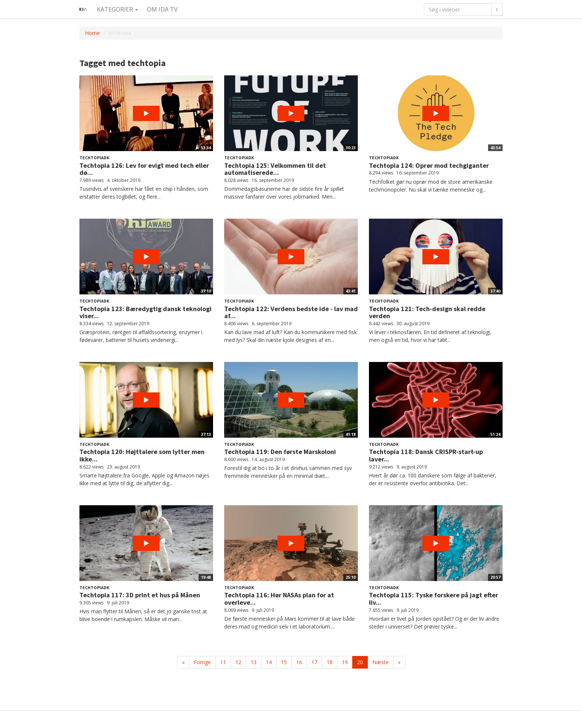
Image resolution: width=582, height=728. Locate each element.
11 (223, 662)
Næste (380, 662)
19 (345, 662)
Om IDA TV (162, 9)
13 (254, 662)
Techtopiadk (94, 158)
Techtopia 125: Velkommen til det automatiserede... (275, 169)
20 (360, 662)
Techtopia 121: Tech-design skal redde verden (427, 312)
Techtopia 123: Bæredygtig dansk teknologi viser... (145, 312)
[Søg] (497, 9)
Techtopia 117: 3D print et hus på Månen (140, 595)
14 (269, 662)
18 (330, 662)
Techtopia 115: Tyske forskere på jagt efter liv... (434, 599)
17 (314, 662)
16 (299, 662)
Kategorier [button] (117, 9)
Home (92, 33)
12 (238, 662)
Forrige (202, 662)
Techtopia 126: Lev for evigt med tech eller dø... (144, 169)
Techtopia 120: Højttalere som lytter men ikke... (142, 455)
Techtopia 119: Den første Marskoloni (280, 452)
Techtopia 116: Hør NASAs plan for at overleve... (279, 599)
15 (284, 662)
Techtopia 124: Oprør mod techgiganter (429, 165)
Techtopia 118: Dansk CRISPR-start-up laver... (426, 455)
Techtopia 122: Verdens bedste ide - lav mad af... (291, 312)
